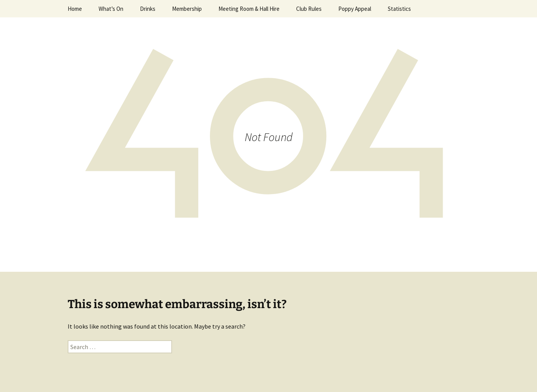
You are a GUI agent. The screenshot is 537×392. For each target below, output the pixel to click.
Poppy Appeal (355, 9)
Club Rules (309, 9)
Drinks (148, 9)
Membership (187, 9)
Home (75, 9)
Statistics (399, 9)
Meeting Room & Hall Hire (249, 9)
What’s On (111, 9)
